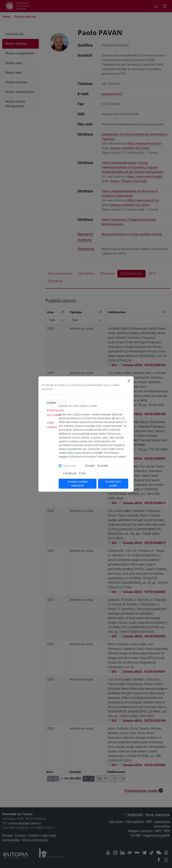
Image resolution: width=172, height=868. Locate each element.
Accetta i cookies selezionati (78, 484)
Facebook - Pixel (74, 473)
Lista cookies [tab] (52, 425)
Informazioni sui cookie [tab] (55, 413)
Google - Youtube (96, 466)
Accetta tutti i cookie (113, 484)
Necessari (70, 466)
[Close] (129, 381)
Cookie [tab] (51, 403)
